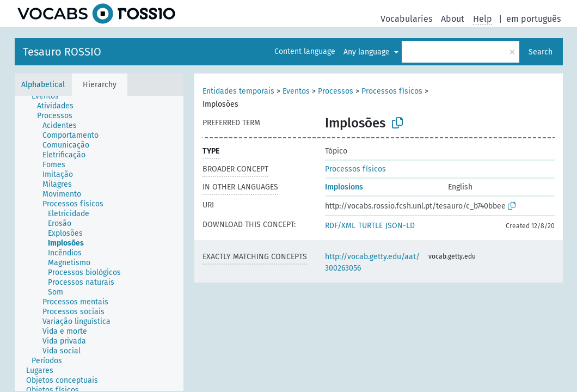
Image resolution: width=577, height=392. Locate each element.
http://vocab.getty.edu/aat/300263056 (372, 262)
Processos (336, 91)
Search (541, 52)
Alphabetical (43, 85)
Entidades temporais (238, 91)
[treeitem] (50, 96)
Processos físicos (392, 91)
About (453, 19)
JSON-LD (400, 226)
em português (533, 19)
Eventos (296, 91)
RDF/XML (340, 226)
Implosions (344, 187)
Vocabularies (406, 19)
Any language (368, 52)
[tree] (99, 243)
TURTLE (370, 226)
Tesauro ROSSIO (62, 52)
